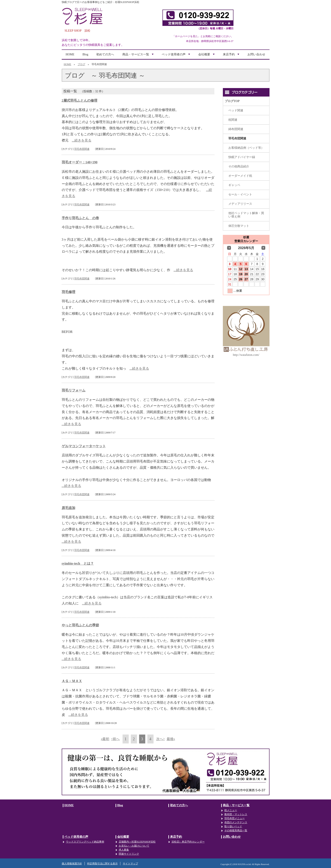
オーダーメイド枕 (240, 176)
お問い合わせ (256, 54)
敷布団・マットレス (236, 814)
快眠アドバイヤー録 (242, 157)
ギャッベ (234, 185)
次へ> (161, 739)
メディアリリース (240, 204)
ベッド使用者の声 (176, 56)
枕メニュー (231, 810)
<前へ (115, 739)
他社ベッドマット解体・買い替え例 (246, 215)
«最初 (105, 739)
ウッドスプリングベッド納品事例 (85, 842)
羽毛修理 (68, 292)
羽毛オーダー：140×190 (80, 162)
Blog (85, 54)
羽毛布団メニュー (235, 818)
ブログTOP (232, 101)
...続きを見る (82, 140)
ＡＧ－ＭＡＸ (72, 681)
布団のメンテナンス (236, 822)
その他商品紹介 (239, 166)
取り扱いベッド (233, 826)
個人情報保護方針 (72, 864)
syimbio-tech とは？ (78, 563)
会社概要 (207, 56)
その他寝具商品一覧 (236, 830)
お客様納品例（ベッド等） (246, 148)
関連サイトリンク (129, 854)
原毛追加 (68, 508)
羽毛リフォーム (74, 390)
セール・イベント (240, 194)
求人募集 (124, 850)
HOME (70, 54)
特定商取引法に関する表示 (102, 864)
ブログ (81, 64)
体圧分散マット (239, 226)
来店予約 (232, 56)
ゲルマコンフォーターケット (84, 446)
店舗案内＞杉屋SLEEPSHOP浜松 (137, 842)
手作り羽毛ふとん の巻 (80, 218)
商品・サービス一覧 (138, 56)
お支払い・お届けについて (134, 846)
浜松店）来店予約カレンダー (188, 842)
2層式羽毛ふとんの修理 (80, 100)
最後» (171, 739)
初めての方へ (105, 54)
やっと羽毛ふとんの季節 (80, 625)
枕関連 (233, 120)
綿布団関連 (236, 129)
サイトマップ (130, 864)
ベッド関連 (236, 110)
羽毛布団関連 (82, 149)
